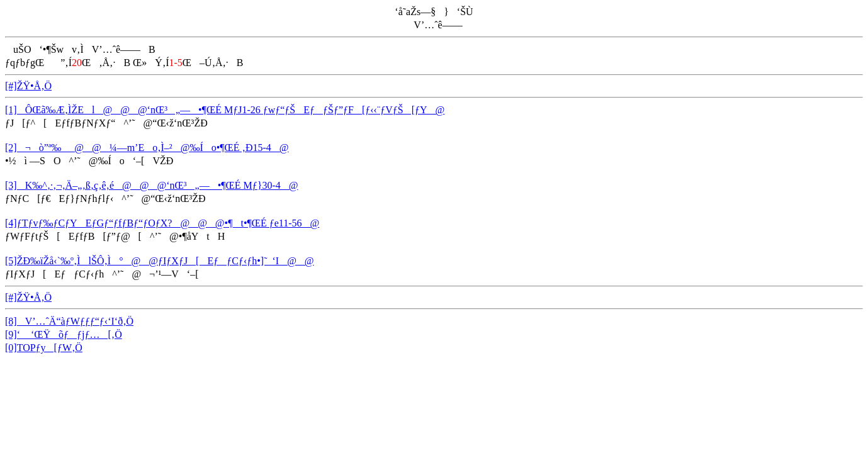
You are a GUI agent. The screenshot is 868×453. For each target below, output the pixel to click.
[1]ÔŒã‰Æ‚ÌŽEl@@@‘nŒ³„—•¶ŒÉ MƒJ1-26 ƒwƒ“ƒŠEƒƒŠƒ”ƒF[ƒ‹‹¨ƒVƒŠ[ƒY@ (225, 110)
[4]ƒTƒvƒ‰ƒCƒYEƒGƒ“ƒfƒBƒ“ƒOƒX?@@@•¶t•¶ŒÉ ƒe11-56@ (162, 223)
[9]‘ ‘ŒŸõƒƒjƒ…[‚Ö (64, 334)
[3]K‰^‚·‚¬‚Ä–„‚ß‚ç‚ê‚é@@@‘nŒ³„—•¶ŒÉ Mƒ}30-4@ (151, 185)
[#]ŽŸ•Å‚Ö (28, 86)
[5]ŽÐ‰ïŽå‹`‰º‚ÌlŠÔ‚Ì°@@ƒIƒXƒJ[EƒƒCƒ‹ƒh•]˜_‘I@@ (160, 261)
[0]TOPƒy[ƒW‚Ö (44, 348)
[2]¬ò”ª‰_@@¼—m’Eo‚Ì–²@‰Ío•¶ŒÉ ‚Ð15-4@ (147, 148)
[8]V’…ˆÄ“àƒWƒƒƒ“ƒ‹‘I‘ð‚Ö (69, 321)
